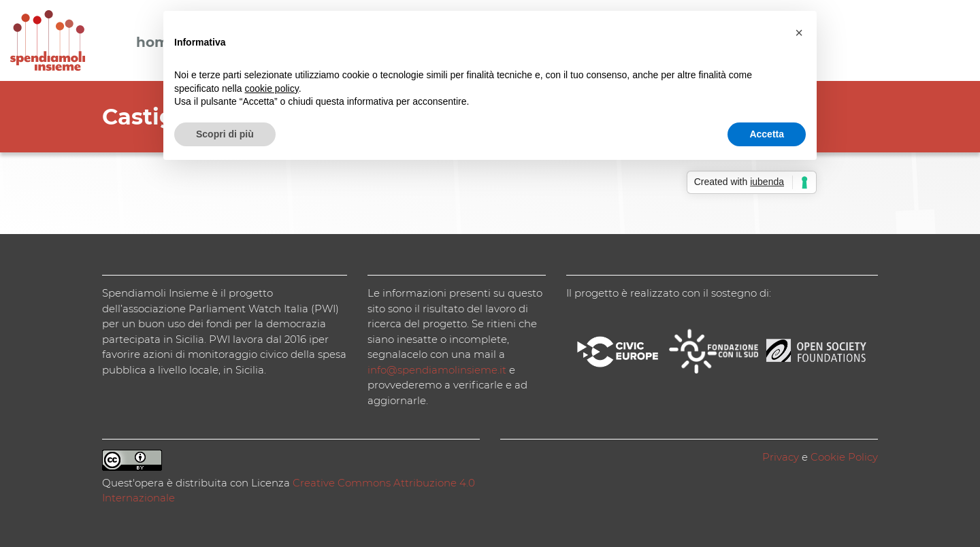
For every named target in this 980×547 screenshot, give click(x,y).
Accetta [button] (767, 134)
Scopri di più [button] (225, 134)
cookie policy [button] (272, 88)
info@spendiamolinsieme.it (437, 370)
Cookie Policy (844, 457)
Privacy (781, 457)
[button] (799, 33)
